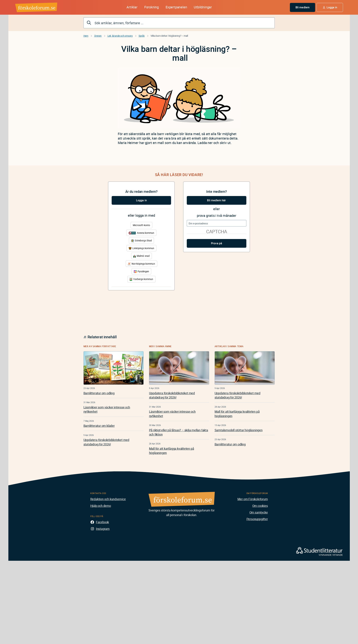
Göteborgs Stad (141, 240)
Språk (142, 36)
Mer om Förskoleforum (253, 499)
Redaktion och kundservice (108, 499)
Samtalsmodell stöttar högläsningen (239, 430)
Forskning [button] (152, 7)
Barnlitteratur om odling (99, 393)
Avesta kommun (141, 233)
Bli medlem (303, 7)
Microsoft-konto (141, 225)
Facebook (102, 522)
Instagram (103, 529)
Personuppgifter (257, 519)
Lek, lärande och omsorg (120, 36)
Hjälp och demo (101, 506)
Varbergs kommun (141, 279)
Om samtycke (259, 512)
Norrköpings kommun (141, 264)
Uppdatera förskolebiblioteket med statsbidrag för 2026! (106, 442)
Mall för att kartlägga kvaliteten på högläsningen (172, 451)
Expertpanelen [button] (176, 7)
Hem (86, 36)
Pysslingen (142, 271)
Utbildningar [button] (203, 7)
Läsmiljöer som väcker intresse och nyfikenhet (107, 409)
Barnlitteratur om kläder (99, 426)
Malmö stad (141, 256)
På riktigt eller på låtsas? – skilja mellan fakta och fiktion (179, 432)
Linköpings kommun (141, 248)
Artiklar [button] (132, 7)
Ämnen (98, 36)
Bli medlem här (216, 200)
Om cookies (260, 506)
